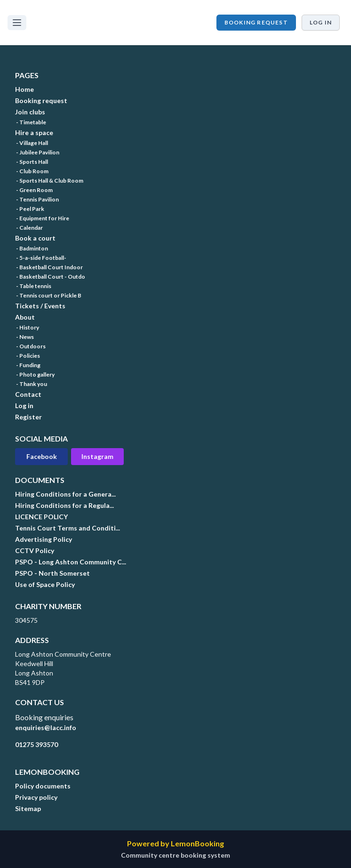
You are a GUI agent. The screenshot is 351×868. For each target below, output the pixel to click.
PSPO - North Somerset (52, 573)
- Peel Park (30, 209)
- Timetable (31, 122)
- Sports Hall (32, 162)
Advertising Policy (44, 539)
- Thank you (31, 384)
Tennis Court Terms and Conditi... (68, 528)
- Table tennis (33, 286)
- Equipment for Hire (42, 218)
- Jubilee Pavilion (37, 152)
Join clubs (30, 112)
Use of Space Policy (45, 584)
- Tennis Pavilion (37, 199)
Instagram (97, 456)
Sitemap (28, 808)
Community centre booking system (175, 855)
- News (24, 337)
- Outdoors (30, 346)
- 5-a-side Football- (41, 258)
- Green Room (34, 190)
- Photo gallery (35, 374)
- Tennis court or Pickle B (48, 295)
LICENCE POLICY (41, 517)
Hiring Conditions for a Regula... (64, 505)
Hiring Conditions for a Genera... (65, 494)
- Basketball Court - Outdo (50, 277)
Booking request (256, 22)
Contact (28, 394)
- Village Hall (32, 143)
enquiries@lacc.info (46, 727)
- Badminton (32, 248)
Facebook (42, 456)
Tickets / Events (40, 306)
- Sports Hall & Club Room (49, 181)
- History (27, 327)
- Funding (28, 365)
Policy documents (43, 786)
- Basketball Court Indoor (49, 267)
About (25, 317)
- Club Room (32, 171)
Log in (321, 22)
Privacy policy (36, 797)
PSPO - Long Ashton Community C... (71, 562)
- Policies (28, 356)
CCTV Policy (35, 551)
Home (24, 89)
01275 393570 (36, 744)
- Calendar (29, 228)
